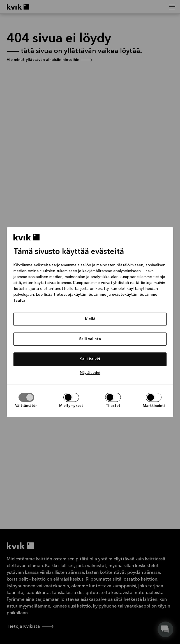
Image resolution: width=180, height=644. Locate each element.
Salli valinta (90, 339)
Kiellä (90, 319)
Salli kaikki (90, 359)
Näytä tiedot (90, 373)
